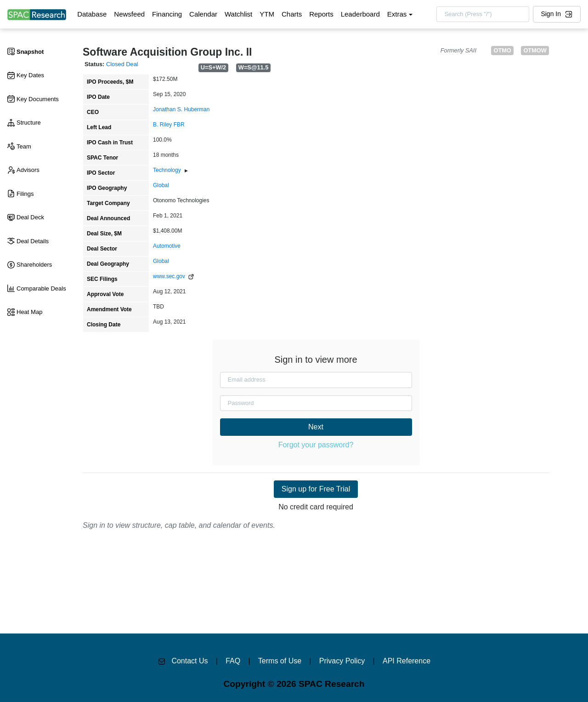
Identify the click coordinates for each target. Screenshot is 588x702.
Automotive (167, 246)
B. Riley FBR (169, 125)
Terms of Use (280, 661)
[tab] (39, 52)
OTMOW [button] (535, 50)
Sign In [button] (556, 14)
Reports (321, 14)
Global (161, 185)
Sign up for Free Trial (316, 489)
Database (92, 14)
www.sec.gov (173, 276)
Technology (167, 170)
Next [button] (316, 427)
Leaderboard (360, 14)
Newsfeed (129, 14)
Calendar (203, 14)
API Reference (407, 661)
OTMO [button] (502, 50)
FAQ (233, 661)
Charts (292, 14)
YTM (267, 14)
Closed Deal (122, 64)
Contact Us (189, 661)
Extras (397, 14)
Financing (167, 14)
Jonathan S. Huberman (181, 109)
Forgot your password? (316, 445)
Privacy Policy (342, 661)
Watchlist (238, 14)
